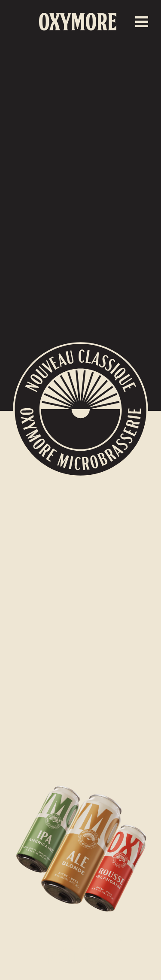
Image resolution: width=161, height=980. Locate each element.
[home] (78, 22)
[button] (142, 22)
